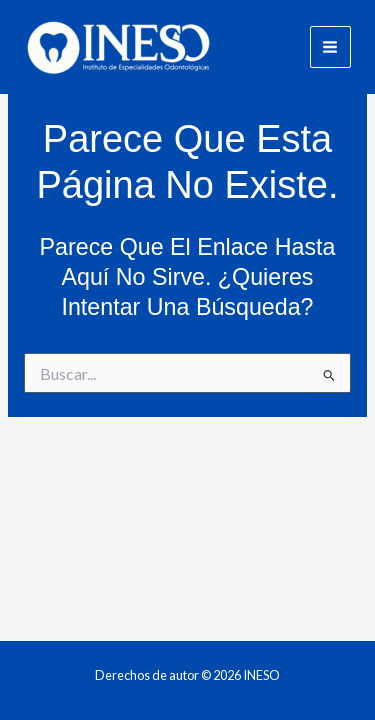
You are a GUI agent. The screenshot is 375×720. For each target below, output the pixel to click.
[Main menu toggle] (330, 46)
